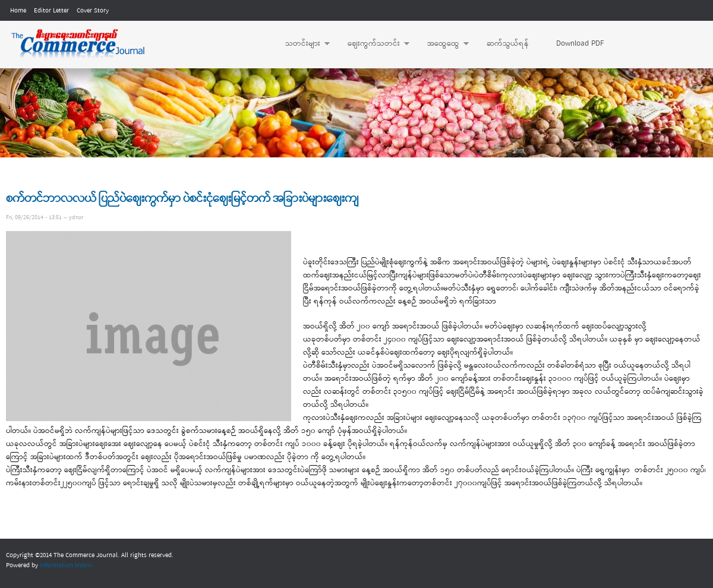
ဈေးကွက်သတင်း (373, 44)
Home (18, 11)
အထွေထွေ (442, 44)
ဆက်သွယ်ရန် (508, 44)
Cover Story (93, 11)
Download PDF (580, 44)
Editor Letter (51, 11)
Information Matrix (66, 565)
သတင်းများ (302, 44)
